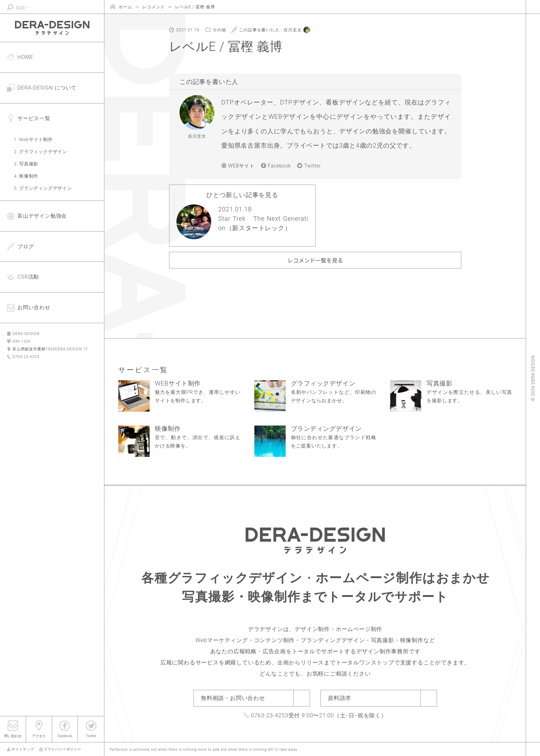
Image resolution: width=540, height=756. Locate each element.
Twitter (91, 736)
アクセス (39, 736)
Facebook (65, 736)
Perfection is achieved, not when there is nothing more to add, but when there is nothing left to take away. (204, 750)
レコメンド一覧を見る (315, 260)
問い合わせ (13, 736)
